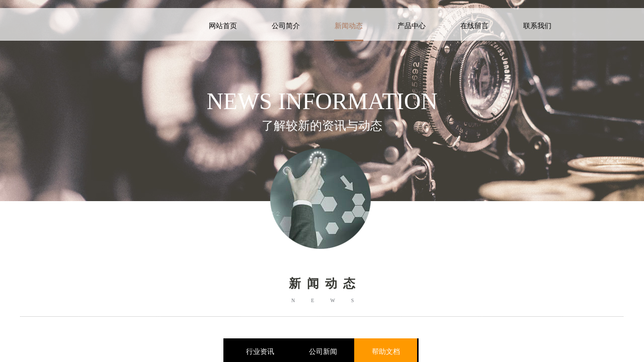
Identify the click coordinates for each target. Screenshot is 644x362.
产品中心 (412, 26)
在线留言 (474, 26)
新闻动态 (349, 26)
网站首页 (223, 26)
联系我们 (537, 26)
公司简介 (286, 26)
